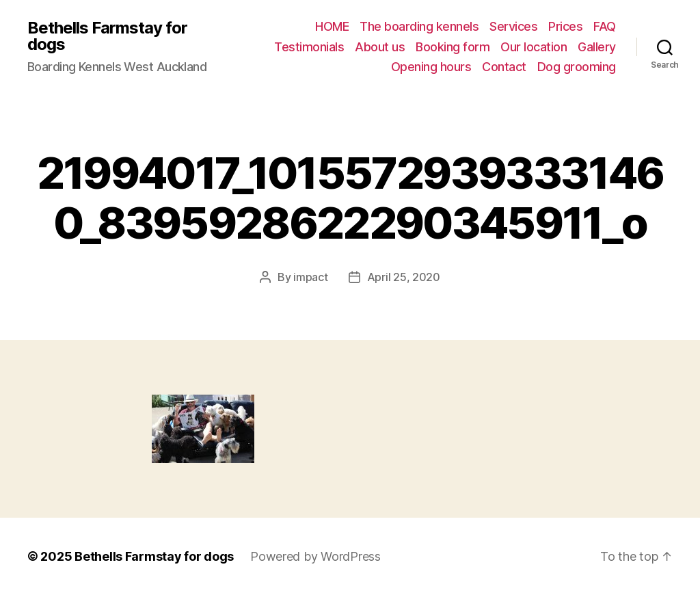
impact (310, 277)
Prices (565, 26)
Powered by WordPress (315, 556)
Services (513, 26)
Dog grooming (577, 67)
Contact (504, 67)
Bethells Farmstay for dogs (107, 36)
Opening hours (431, 67)
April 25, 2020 (404, 277)
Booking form (453, 47)
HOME (332, 26)
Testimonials (309, 47)
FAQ (605, 26)
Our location (534, 47)
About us (380, 47)
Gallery (597, 47)
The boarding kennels (419, 26)
